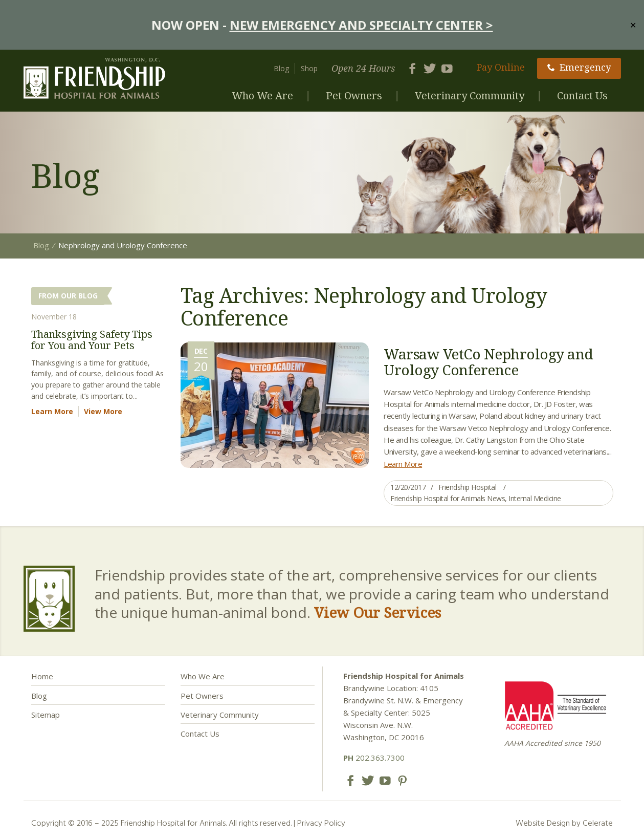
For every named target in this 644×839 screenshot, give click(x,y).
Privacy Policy (321, 823)
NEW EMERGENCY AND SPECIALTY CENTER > (361, 25)
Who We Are (262, 95)
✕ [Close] (633, 25)
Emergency (579, 67)
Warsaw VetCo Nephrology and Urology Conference (488, 362)
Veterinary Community (470, 95)
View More (103, 411)
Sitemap (46, 715)
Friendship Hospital (468, 487)
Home (42, 676)
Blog (281, 68)
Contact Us (582, 95)
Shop (309, 68)
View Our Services (377, 612)
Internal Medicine (535, 498)
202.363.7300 (374, 758)
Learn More (403, 464)
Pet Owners (354, 95)
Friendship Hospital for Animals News (448, 498)
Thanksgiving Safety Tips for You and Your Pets (92, 340)
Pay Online (501, 67)
